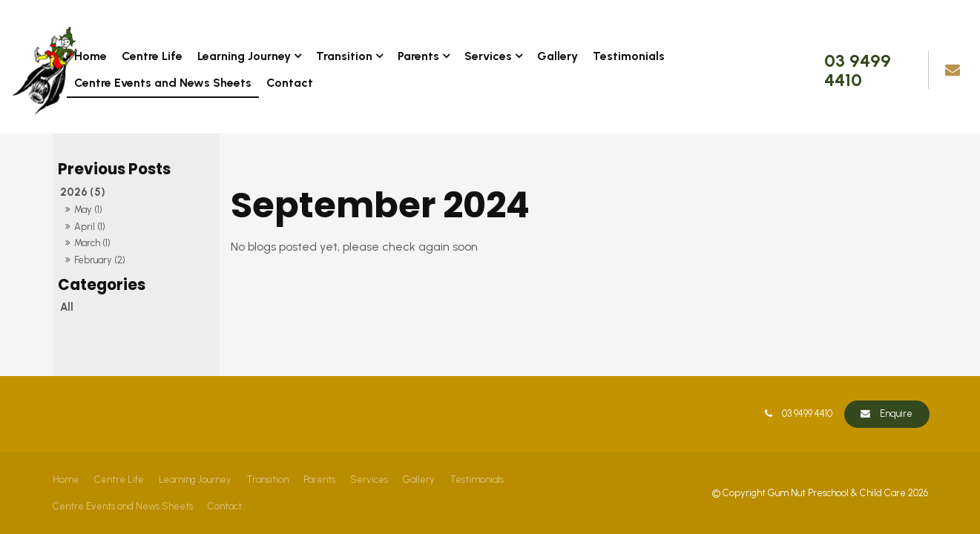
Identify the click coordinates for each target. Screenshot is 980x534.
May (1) (88, 210)
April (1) (90, 227)
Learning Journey (244, 56)
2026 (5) (83, 192)
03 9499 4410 (858, 70)
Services (488, 56)
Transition (344, 56)
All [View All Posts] (67, 307)
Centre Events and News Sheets (163, 83)
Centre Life (152, 56)
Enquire (896, 413)
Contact (290, 83)
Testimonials (629, 56)
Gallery (558, 56)
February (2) (100, 260)
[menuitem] (66, 480)
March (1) (92, 243)
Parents (418, 56)
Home (91, 56)
